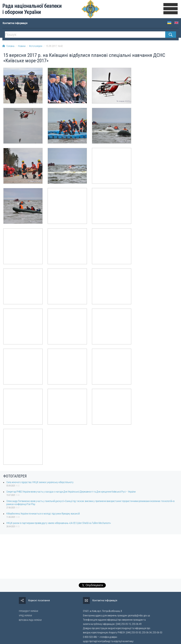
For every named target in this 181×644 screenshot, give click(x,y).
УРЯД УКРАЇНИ (25, 616)
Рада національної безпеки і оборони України (32, 9)
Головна (8, 46)
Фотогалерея (36, 46)
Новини (22, 46)
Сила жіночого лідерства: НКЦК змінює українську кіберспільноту (40, 482)
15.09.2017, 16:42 (54, 46)
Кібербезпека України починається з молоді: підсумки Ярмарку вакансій (43, 514)
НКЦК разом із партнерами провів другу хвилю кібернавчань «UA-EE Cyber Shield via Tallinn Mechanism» (59, 523)
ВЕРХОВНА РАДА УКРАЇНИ (30, 620)
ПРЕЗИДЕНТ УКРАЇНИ (29, 611)
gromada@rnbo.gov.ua (139, 616)
